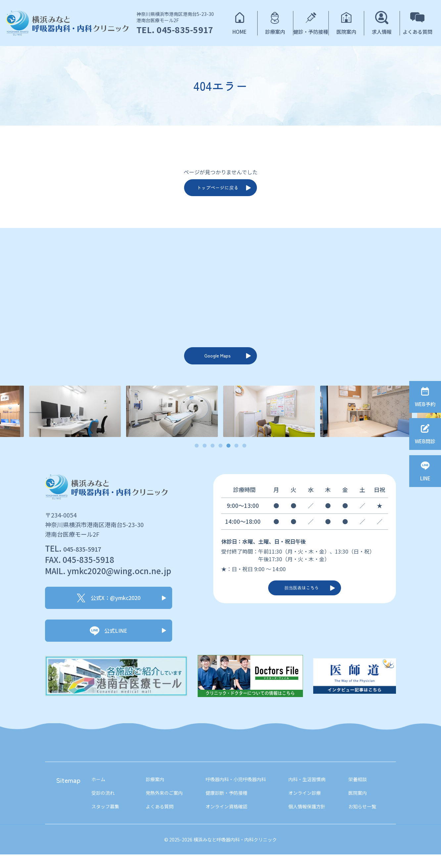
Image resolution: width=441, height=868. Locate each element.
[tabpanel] (269, 421)
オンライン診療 (309, 805)
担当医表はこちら (301, 602)
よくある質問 (417, 32)
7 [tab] (245, 456)
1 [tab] (197, 456)
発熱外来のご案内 (163, 805)
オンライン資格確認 (227, 820)
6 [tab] (237, 456)
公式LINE (108, 641)
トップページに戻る (217, 190)
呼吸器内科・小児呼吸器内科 (238, 790)
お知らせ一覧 (368, 820)
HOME (240, 32)
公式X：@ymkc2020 (109, 608)
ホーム (99, 790)
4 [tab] (221, 456)
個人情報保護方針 (312, 820)
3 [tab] (213, 456)
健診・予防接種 (311, 32)
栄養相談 (363, 790)
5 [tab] (229, 456)
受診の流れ (105, 805)
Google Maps (217, 363)
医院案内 (346, 32)
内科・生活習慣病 (312, 790)
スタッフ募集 (107, 820)
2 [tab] (205, 456)
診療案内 (275, 32)
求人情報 (382, 32)
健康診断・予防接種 (227, 805)
